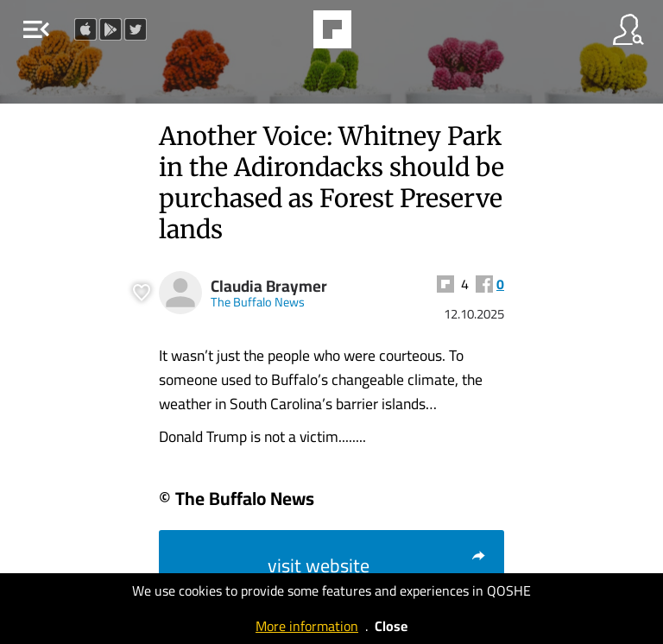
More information (307, 626)
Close (391, 626)
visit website (377, 565)
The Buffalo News (258, 302)
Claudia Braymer (269, 286)
